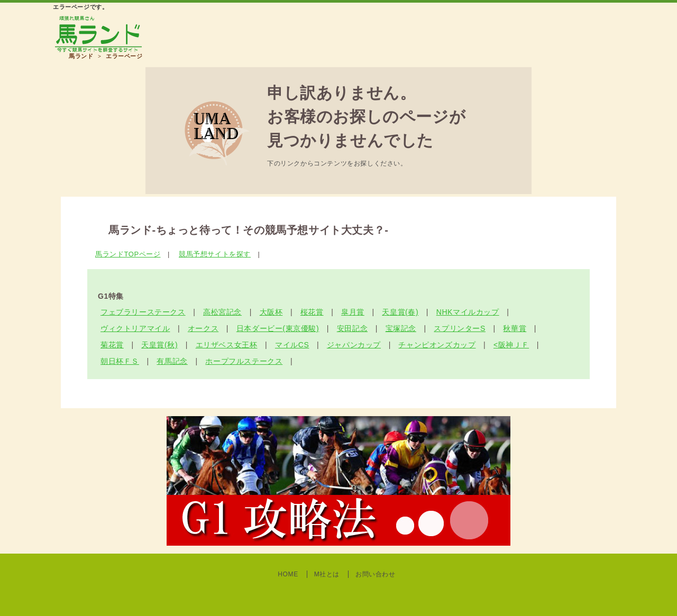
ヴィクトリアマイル (135, 328)
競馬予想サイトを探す (215, 254)
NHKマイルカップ (468, 312)
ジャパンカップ (354, 345)
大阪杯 (271, 312)
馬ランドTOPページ (128, 254)
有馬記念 (172, 361)
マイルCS (292, 345)
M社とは (327, 574)
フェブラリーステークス (143, 312)
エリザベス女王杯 (227, 345)
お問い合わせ (376, 574)
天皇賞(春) (400, 312)
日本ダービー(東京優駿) (278, 328)
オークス (203, 328)
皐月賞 (353, 312)
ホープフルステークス (244, 361)
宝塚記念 (401, 328)
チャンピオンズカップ (437, 345)
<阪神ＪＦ (511, 345)
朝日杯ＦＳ (120, 361)
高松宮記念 (222, 312)
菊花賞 (112, 345)
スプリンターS (460, 328)
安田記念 (352, 328)
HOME (288, 574)
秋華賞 (515, 328)
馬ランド (81, 56)
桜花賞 (312, 312)
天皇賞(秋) (159, 345)
